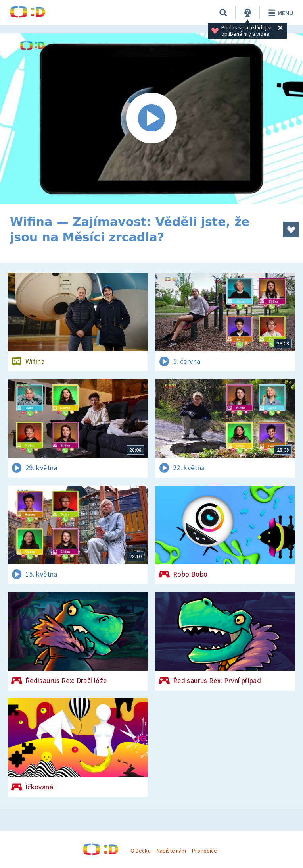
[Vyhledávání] (223, 13)
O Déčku (140, 851)
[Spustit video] (151, 119)
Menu (279, 13)
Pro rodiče (204, 851)
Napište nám (171, 851)
